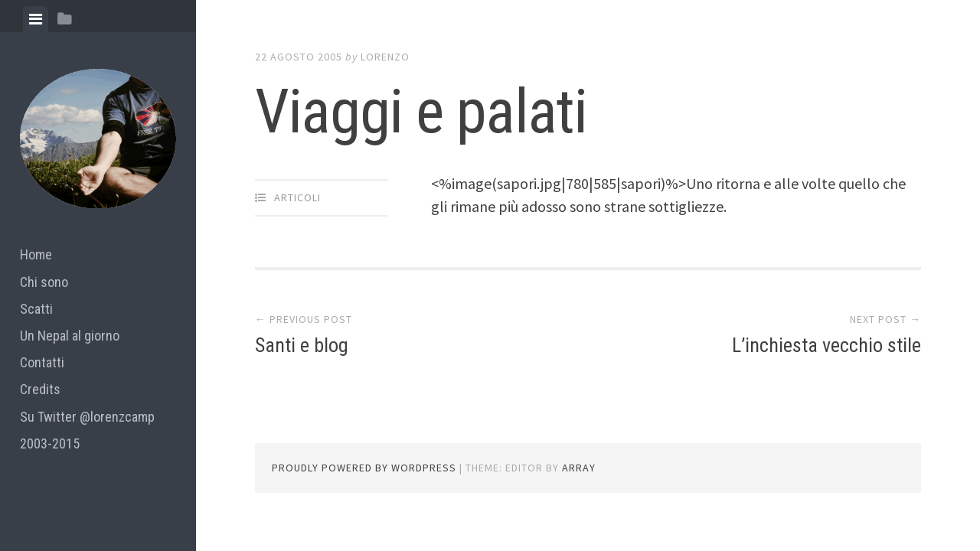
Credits (40, 389)
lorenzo (385, 57)
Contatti (42, 362)
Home (36, 254)
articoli (297, 197)
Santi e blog (302, 345)
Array (579, 468)
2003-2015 (50, 443)
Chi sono (44, 282)
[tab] (36, 19)
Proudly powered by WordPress (364, 468)
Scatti (36, 309)
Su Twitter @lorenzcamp (87, 417)
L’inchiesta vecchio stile (826, 345)
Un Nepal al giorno (70, 336)
